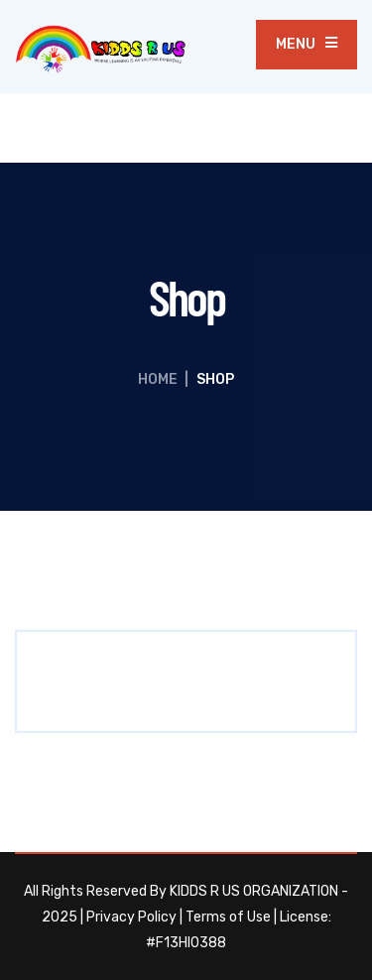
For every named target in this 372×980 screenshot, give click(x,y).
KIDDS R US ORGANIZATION (254, 891)
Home (158, 379)
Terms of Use (228, 917)
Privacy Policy (131, 917)
